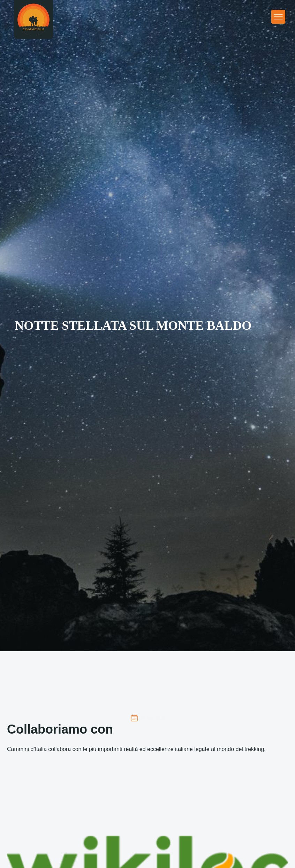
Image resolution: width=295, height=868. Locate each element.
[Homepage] (33, 19)
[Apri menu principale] (278, 17)
